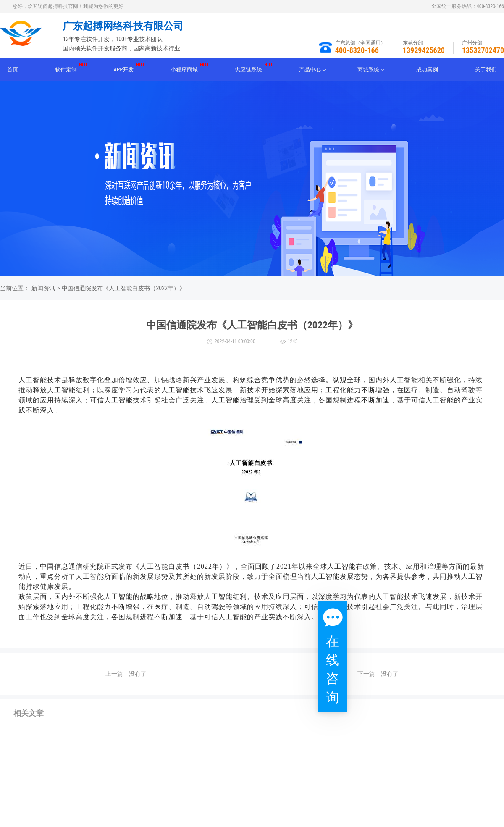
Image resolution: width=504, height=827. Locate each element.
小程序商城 (184, 70)
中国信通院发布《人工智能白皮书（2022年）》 (123, 288)
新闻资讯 (43, 288)
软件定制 (66, 70)
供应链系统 (248, 70)
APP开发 (124, 70)
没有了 (138, 674)
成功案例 (427, 70)
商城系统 (368, 70)
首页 (13, 70)
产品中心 (310, 70)
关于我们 (486, 70)
